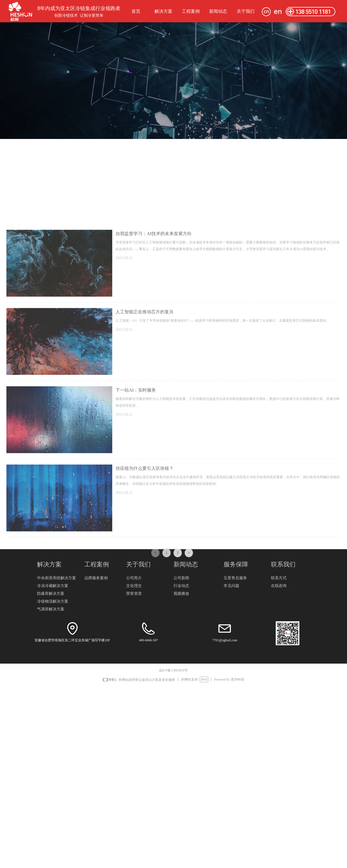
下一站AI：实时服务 (136, 537)
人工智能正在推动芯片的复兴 (145, 459)
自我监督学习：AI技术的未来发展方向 (154, 380)
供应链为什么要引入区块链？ (145, 615)
